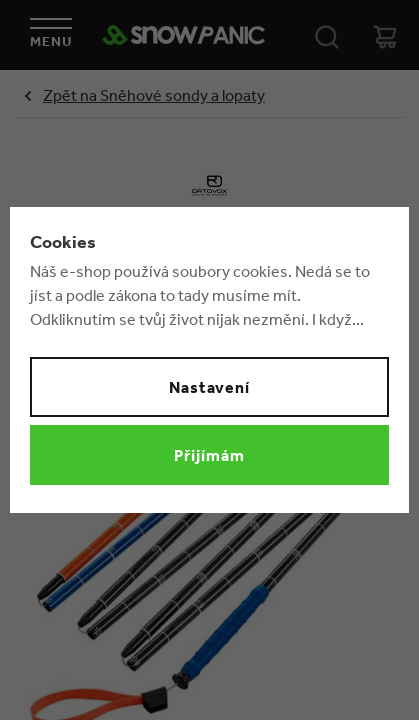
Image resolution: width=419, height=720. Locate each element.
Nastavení (210, 387)
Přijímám (209, 455)
